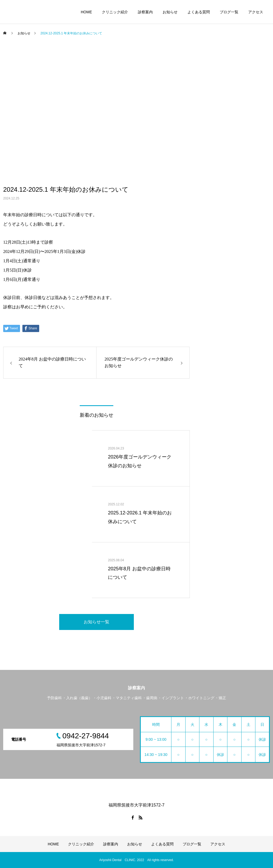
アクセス (256, 12)
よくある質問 (199, 12)
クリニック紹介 (115, 12)
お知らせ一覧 (97, 622)
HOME (86, 12)
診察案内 (145, 12)
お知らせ (170, 12)
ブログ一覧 (229, 12)
